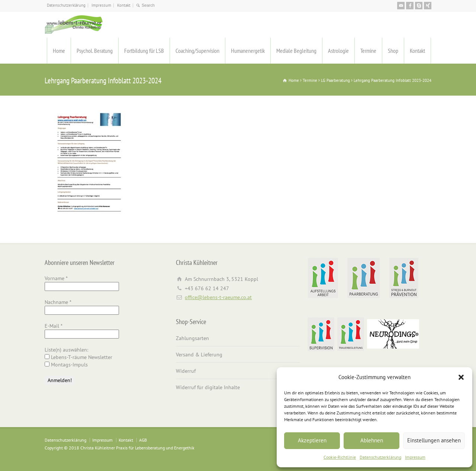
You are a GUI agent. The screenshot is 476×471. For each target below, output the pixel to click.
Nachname (58, 302)
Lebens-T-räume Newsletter (78, 357)
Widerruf (186, 371)
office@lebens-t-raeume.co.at (218, 297)
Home (59, 51)
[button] (461, 377)
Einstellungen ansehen (434, 440)
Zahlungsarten (192, 338)
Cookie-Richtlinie (340, 457)
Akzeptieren (312, 440)
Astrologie (338, 51)
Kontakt (124, 5)
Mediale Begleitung (296, 51)
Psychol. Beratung (95, 51)
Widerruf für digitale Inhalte (208, 387)
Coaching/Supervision (197, 51)
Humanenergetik (248, 51)
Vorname (56, 278)
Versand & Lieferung (199, 355)
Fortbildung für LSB (144, 51)
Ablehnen (372, 440)
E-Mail (54, 326)
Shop (393, 51)
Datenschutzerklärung (380, 457)
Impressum (415, 457)
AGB (143, 440)
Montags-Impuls (66, 365)
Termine (368, 51)
